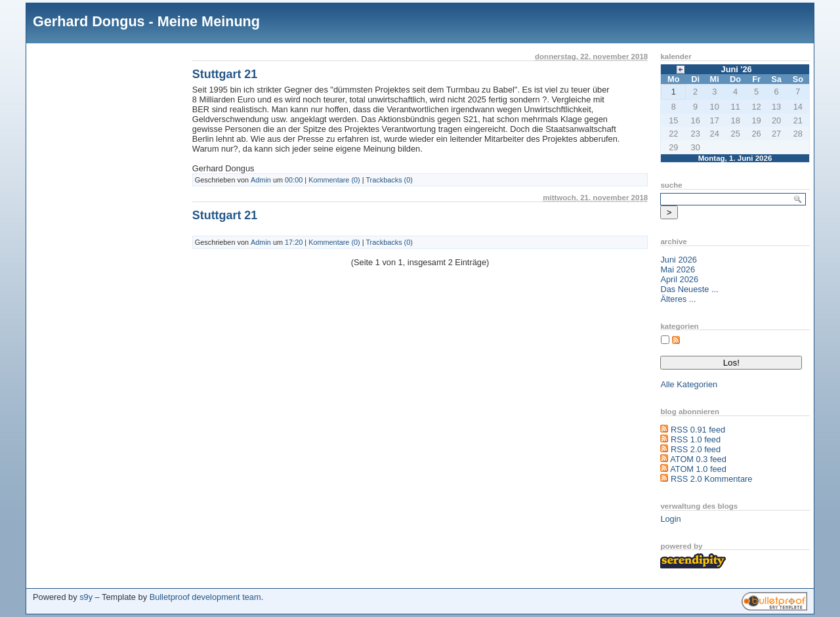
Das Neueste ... (689, 289)
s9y (86, 597)
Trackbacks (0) (389, 180)
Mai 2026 (678, 269)
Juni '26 (737, 69)
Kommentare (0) (334, 180)
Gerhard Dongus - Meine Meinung (146, 21)
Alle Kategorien (689, 384)
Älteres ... (678, 299)
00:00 (294, 180)
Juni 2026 (679, 260)
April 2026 (679, 279)
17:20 (294, 242)
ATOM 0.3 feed (698, 459)
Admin (261, 180)
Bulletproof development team (205, 597)
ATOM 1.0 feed (698, 469)
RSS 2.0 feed (696, 449)
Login (670, 519)
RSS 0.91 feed (698, 430)
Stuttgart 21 (225, 74)
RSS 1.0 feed (696, 439)
